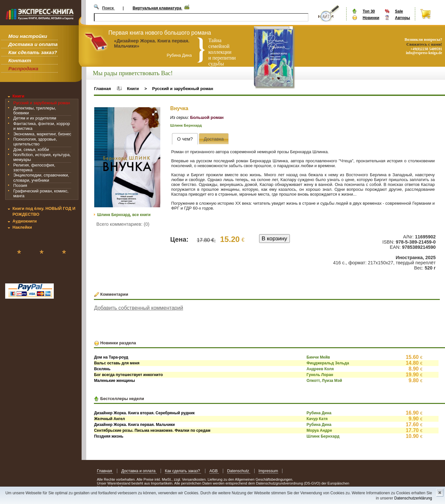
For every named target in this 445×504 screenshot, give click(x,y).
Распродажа (23, 69)
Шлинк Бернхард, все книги (124, 215)
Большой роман (207, 117)
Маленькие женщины (114, 381)
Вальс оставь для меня (117, 363)
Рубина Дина (319, 413)
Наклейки (22, 227)
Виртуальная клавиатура (157, 8)
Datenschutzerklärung (413, 498)
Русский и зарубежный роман (42, 103)
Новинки (371, 18)
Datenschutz (239, 471)
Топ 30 (369, 11)
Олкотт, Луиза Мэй (324, 381)
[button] (154, 113)
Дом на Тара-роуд (111, 357)
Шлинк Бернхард (186, 125)
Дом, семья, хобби (31, 149)
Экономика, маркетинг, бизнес (42, 134)
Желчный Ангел (109, 419)
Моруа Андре (319, 430)
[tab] (185, 139)
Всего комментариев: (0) (123, 224)
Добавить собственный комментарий (138, 308)
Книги (18, 96)
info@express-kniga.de (424, 53)
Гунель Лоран (320, 375)
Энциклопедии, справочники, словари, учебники (41, 178)
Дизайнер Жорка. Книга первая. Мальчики (134, 425)
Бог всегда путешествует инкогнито (128, 375)
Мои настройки (28, 36)
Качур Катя (317, 419)
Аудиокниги (24, 221)
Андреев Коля (320, 369)
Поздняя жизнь (108, 436)
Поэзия (20, 185)
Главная (102, 89)
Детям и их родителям (35, 118)
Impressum (268, 471)
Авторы (402, 18)
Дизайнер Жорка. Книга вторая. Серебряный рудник (144, 413)
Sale (399, 11)
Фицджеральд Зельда (328, 363)
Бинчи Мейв (318, 357)
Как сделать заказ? (33, 52)
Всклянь (102, 369)
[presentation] (185, 139)
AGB (214, 471)
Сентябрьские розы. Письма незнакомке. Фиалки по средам (152, 430)
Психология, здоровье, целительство (35, 142)
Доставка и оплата (33, 44)
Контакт (20, 60)
